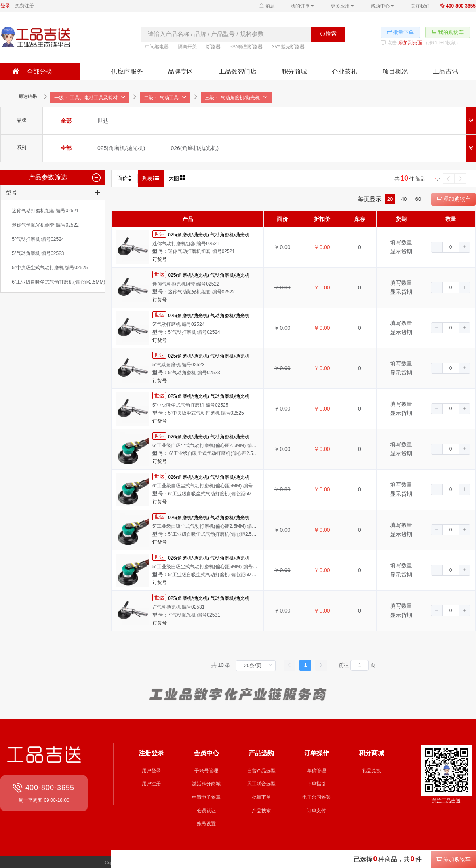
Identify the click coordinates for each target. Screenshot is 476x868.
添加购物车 (453, 199)
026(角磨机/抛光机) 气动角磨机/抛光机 (209, 436)
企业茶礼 (345, 71)
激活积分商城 (206, 784)
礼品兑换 (371, 771)
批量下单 (261, 797)
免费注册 (25, 6)
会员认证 (206, 811)
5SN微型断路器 (246, 47)
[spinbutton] (451, 247)
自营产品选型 (261, 771)
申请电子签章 (206, 797)
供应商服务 (127, 71)
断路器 (213, 47)
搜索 (328, 34)
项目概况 (395, 71)
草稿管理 (316, 771)
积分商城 (294, 71)
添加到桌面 (410, 43)
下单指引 (316, 784)
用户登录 (151, 771)
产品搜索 (261, 811)
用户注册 (151, 784)
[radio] (66, 121)
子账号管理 (206, 771)
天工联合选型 (261, 784)
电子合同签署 (316, 797)
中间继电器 (157, 47)
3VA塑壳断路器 (288, 47)
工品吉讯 (446, 71)
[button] (437, 247)
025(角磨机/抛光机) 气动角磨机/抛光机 (209, 234)
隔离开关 (187, 47)
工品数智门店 (238, 71)
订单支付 (316, 811)
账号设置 (206, 824)
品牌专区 (181, 71)
